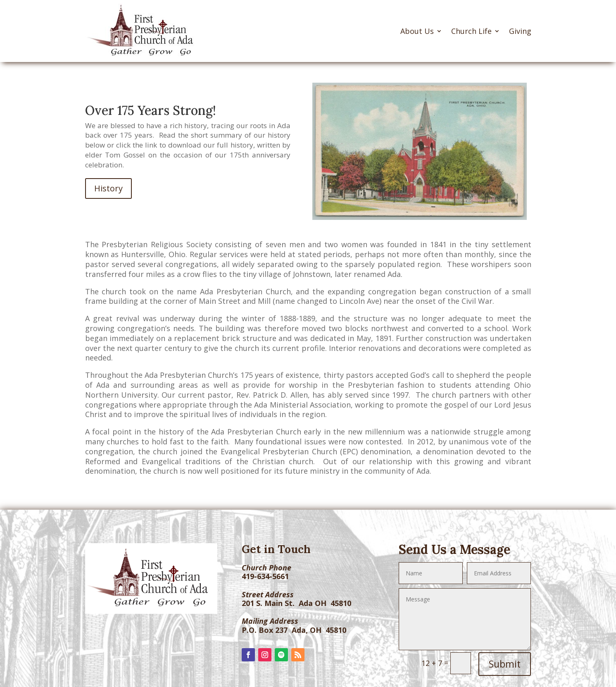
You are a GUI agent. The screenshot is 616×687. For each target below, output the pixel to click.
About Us (417, 31)
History (108, 188)
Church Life (471, 31)
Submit (505, 664)
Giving (520, 31)
